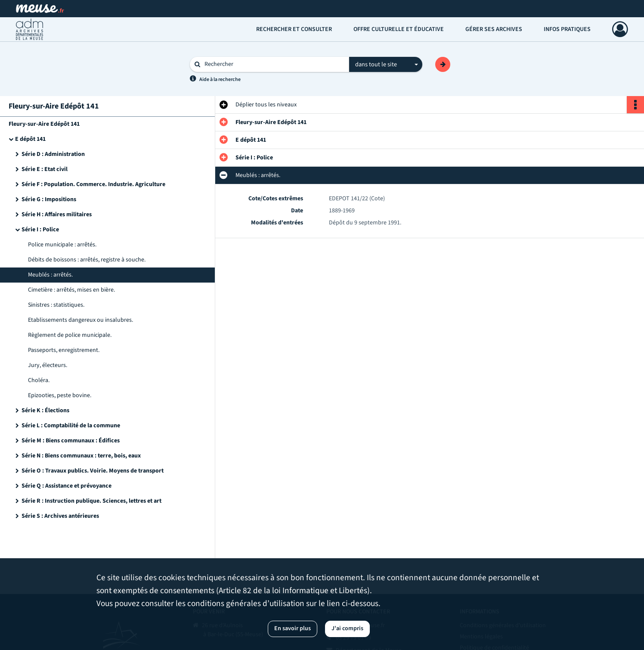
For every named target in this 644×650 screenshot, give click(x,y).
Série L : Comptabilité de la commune (71, 426)
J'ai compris (347, 628)
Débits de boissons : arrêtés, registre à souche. (87, 260)
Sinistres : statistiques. (56, 305)
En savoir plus (293, 628)
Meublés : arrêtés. (50, 275)
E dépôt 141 (30, 139)
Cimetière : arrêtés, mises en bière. (71, 290)
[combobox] (386, 65)
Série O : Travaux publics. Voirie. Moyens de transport (93, 471)
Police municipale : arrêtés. (62, 245)
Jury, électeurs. (48, 365)
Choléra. (39, 380)
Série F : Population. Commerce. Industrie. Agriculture (93, 184)
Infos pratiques (567, 29)
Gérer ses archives (494, 29)
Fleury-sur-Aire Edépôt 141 (44, 124)
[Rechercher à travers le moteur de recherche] (274, 64)
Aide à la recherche (220, 79)
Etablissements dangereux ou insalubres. (80, 320)
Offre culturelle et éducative (399, 29)
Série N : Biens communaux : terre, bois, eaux (81, 456)
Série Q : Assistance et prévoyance (67, 486)
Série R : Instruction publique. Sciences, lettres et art (91, 501)
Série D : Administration (53, 154)
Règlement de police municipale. (70, 335)
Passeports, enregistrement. (64, 350)
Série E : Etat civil (45, 169)
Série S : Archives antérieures (60, 516)
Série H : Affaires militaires (57, 215)
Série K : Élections (45, 411)
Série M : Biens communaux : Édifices (71, 441)
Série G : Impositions (49, 199)
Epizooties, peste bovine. (60, 395)
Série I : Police (40, 230)
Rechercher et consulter (294, 29)
